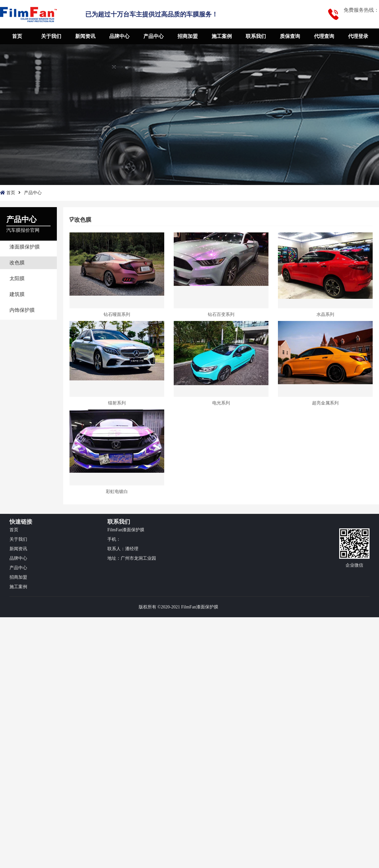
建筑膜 (17, 294)
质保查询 (290, 36)
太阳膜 (17, 278)
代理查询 (324, 36)
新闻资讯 (85, 36)
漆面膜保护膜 (25, 247)
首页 (17, 36)
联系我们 (256, 36)
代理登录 (358, 36)
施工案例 (222, 36)
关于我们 (51, 36)
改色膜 (17, 263)
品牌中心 (119, 36)
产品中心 (153, 36)
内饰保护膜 (22, 310)
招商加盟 (188, 36)
